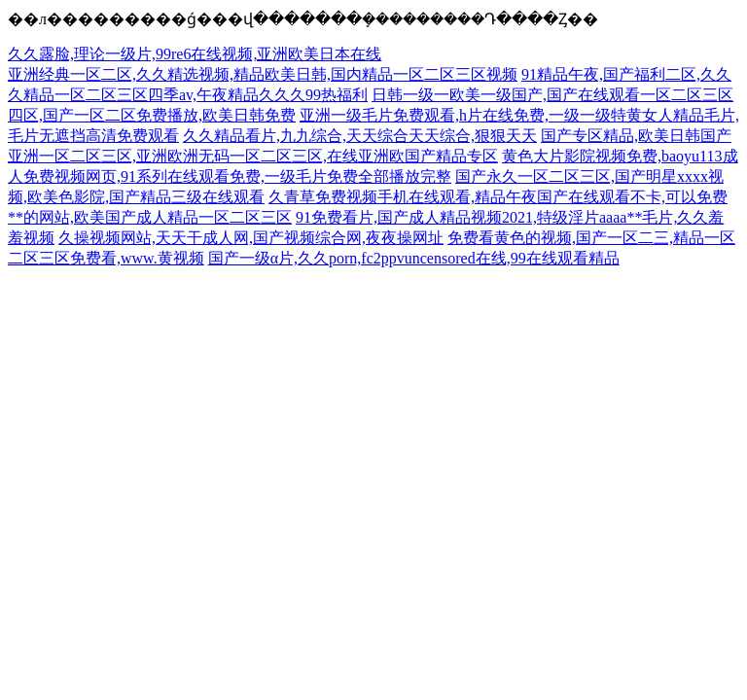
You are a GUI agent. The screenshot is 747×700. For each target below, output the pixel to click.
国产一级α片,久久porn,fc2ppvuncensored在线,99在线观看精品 (414, 258)
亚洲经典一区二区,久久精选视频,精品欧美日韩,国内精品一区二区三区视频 (263, 74)
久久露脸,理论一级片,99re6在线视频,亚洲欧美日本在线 (195, 54)
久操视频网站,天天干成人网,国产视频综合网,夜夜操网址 (251, 238)
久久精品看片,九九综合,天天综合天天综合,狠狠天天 (360, 136)
